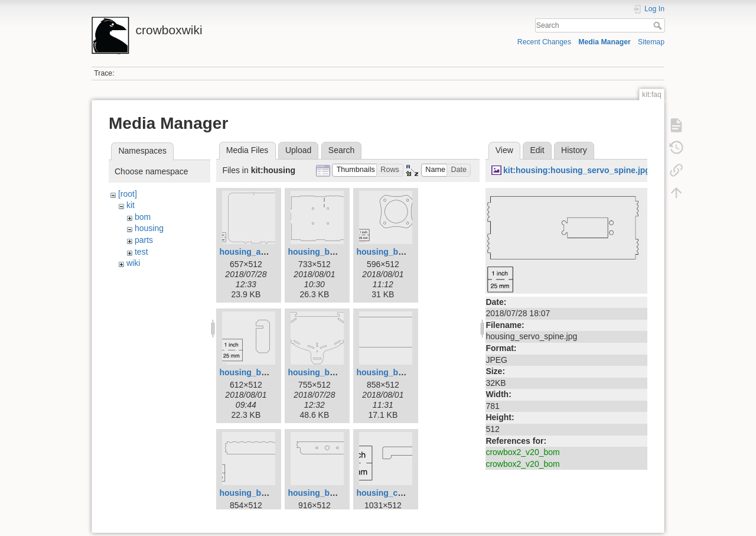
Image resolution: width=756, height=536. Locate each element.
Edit (537, 150)
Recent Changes (544, 42)
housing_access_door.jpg (270, 252)
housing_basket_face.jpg (337, 372)
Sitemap (651, 42)
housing (149, 228)
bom (143, 217)
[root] (128, 194)
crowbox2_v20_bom (522, 452)
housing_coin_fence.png (405, 493)
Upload (298, 150)
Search (659, 25)
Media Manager (605, 42)
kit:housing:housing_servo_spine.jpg (577, 170)
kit (131, 205)
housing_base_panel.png (337, 252)
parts (144, 240)
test (141, 252)
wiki (133, 263)
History (574, 150)
